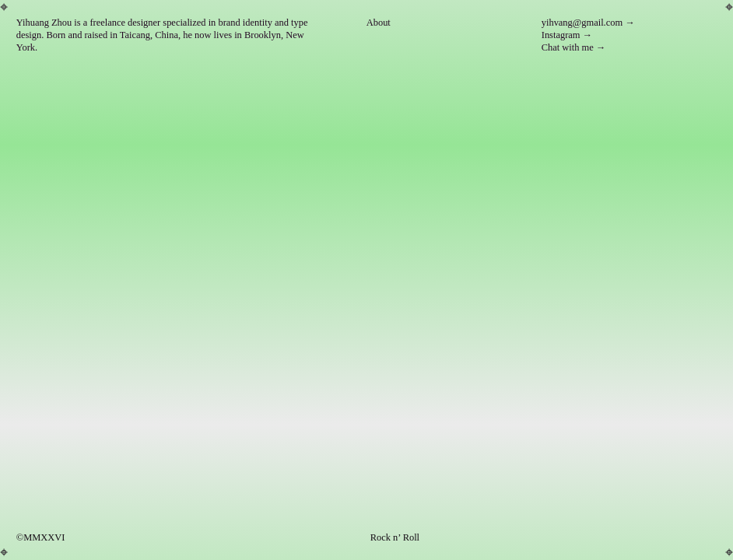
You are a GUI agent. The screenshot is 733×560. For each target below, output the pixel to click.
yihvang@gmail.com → (588, 23)
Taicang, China (149, 35)
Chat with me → (574, 47)
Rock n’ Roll (395, 537)
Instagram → (567, 35)
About (379, 23)
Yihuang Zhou (44, 23)
